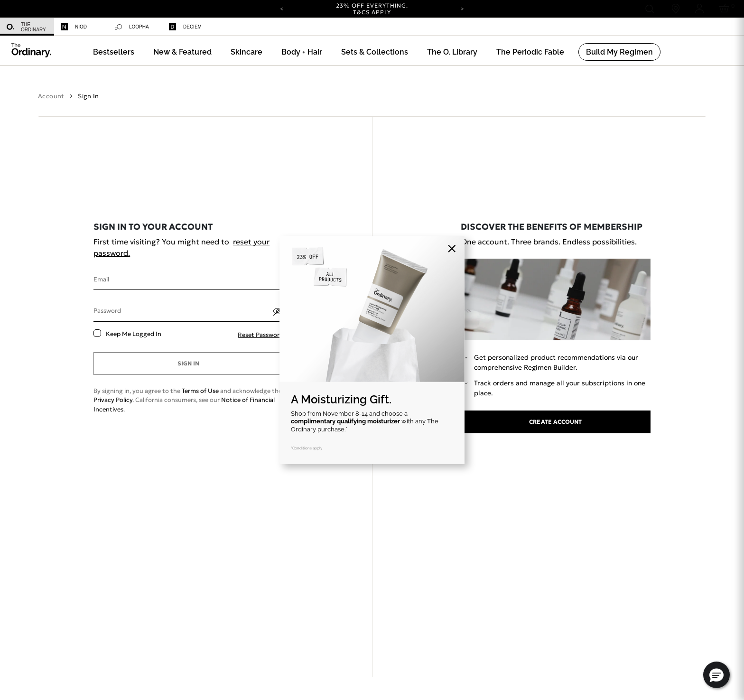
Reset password (260, 335)
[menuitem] (27, 27)
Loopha (132, 27)
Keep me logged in (134, 334)
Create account (555, 422)
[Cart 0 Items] (726, 9)
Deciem (185, 27)
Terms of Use (200, 391)
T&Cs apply (372, 12)
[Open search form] (649, 9)
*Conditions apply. (307, 448)
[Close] (452, 249)
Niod (74, 27)
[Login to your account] (699, 9)
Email (101, 279)
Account (51, 96)
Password (107, 311)
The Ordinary (26, 27)
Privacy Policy (113, 400)
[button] (182, 52)
